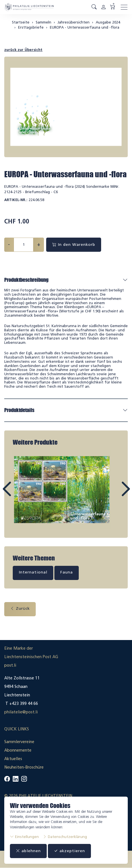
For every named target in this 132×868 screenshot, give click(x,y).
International (33, 572)
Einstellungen (24, 837)
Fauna (67, 572)
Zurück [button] (20, 608)
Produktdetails (19, 410)
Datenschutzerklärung (65, 837)
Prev (20, 494)
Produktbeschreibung (26, 280)
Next (112, 494)
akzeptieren (69, 851)
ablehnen (28, 851)
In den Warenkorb (74, 245)
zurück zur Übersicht (23, 50)
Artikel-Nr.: (16, 200)
